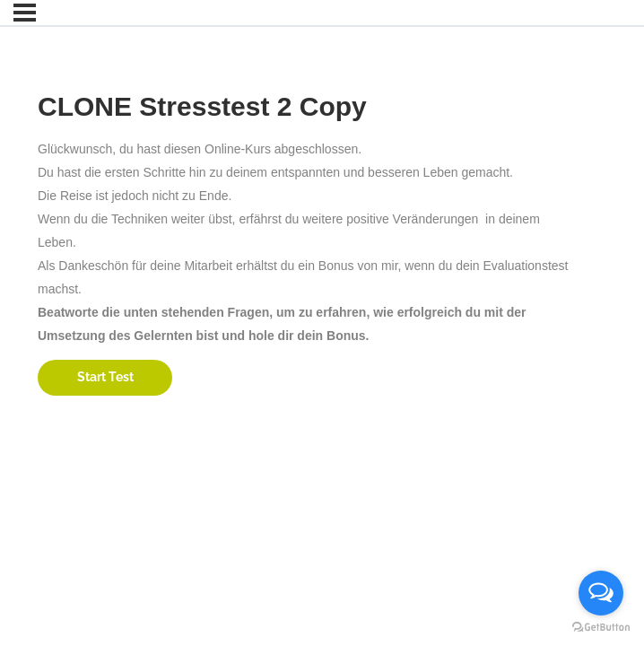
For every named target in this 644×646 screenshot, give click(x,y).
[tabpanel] (309, 242)
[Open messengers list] (601, 593)
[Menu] (25, 13)
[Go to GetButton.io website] (601, 628)
